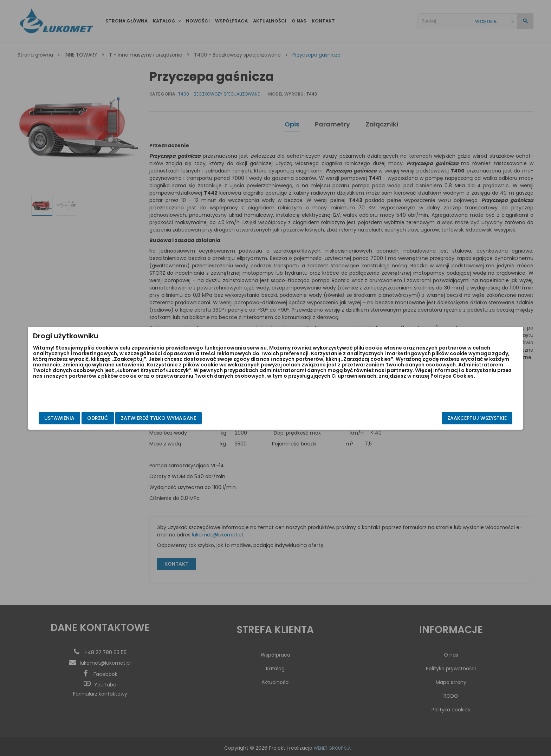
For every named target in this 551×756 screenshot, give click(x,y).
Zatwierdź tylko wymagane (235, 418)
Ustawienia (136, 418)
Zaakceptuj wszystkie (401, 418)
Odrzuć (174, 418)
